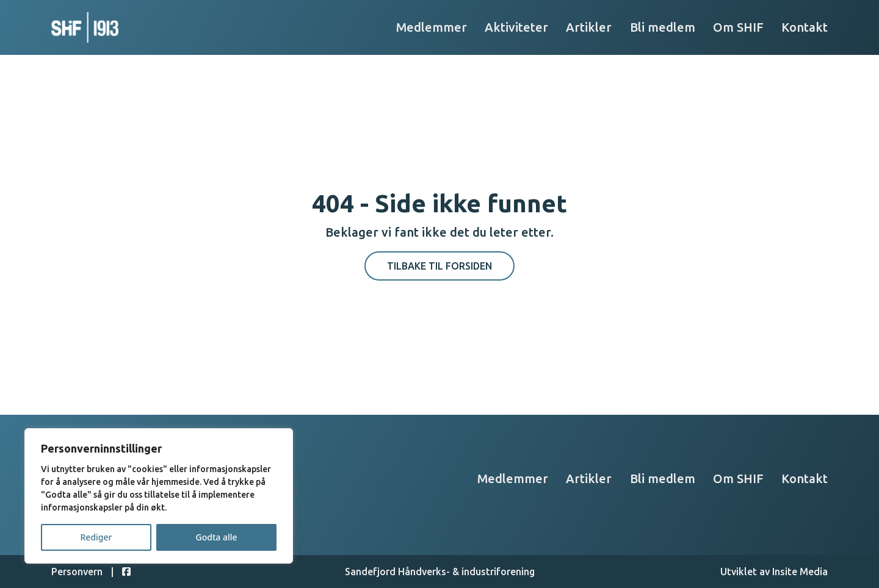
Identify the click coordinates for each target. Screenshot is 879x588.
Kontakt (805, 27)
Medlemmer (432, 27)
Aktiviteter (516, 27)
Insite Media (800, 572)
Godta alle (216, 537)
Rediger (96, 537)
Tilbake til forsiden (440, 266)
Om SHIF (738, 27)
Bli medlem (663, 27)
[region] (159, 496)
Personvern (77, 572)
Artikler (589, 27)
